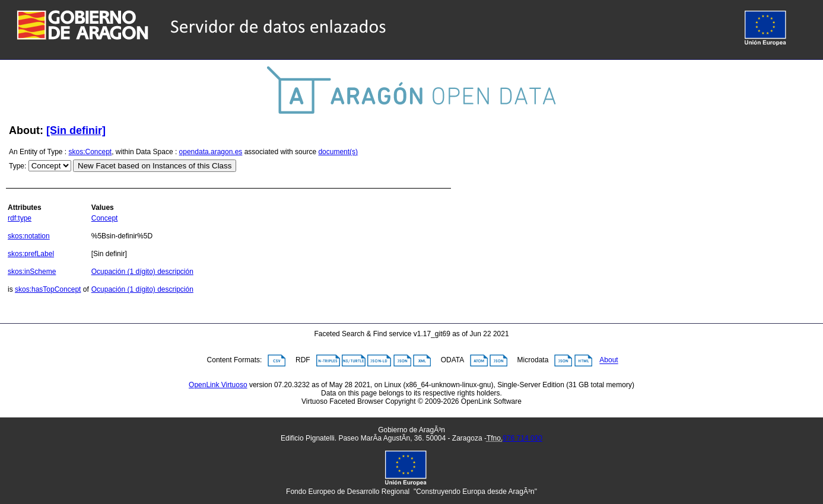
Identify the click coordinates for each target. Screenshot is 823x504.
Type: (18, 166)
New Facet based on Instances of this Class (155, 166)
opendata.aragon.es (211, 152)
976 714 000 (522, 438)
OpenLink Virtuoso (218, 385)
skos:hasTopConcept (48, 289)
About (608, 361)
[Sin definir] (76, 130)
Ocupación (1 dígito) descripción (142, 272)
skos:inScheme (32, 272)
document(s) (338, 152)
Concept (105, 218)
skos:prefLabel (31, 254)
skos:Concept (90, 152)
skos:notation (29, 236)
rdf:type (20, 218)
